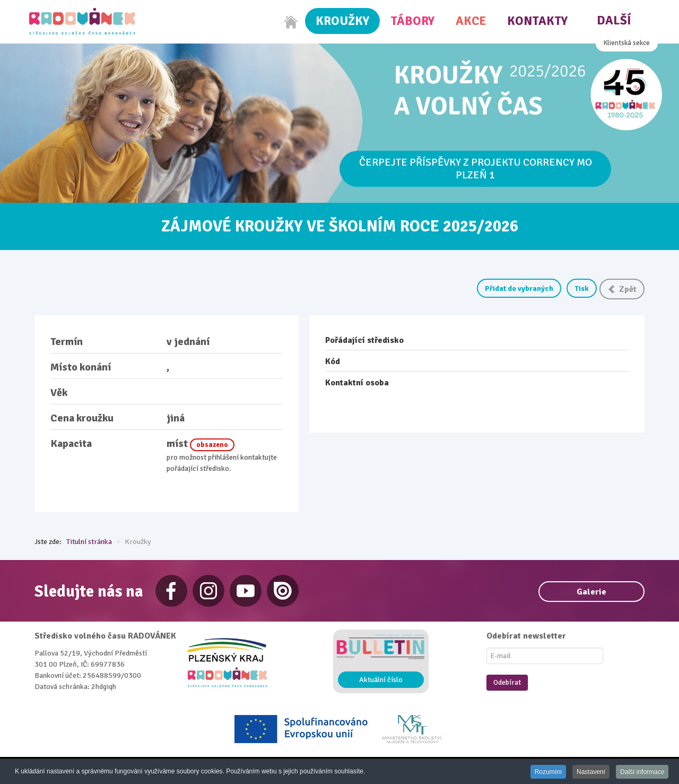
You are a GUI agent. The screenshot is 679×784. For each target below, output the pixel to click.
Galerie (591, 592)
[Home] (291, 22)
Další (614, 20)
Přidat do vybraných (519, 288)
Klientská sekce (627, 43)
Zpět (622, 289)
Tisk (582, 288)
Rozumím (547, 772)
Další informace (642, 772)
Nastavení (590, 772)
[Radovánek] (82, 21)
